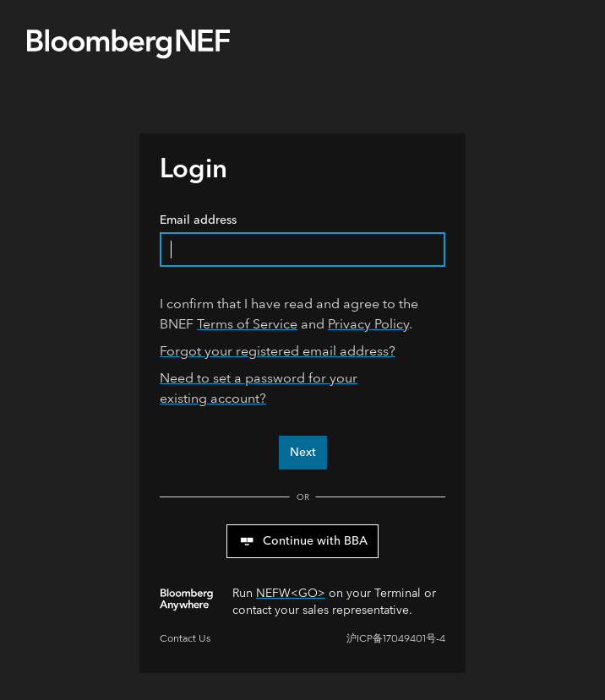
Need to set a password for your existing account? (259, 388)
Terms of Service (247, 324)
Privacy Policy (368, 324)
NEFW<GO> (291, 593)
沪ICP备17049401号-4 (396, 639)
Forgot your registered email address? (278, 351)
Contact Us (185, 639)
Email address (302, 239)
